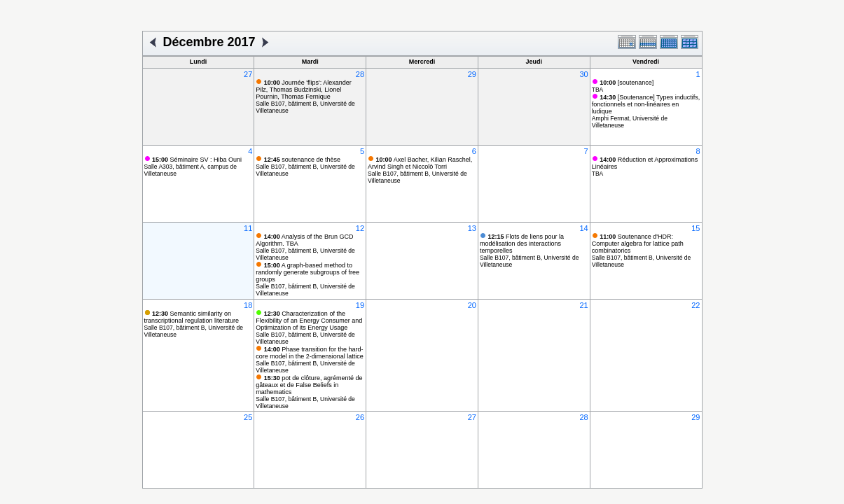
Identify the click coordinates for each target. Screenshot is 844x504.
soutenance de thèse (302, 160)
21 (583, 305)
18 (248, 305)
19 (360, 305)
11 (248, 228)
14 (583, 228)
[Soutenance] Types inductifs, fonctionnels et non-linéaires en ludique (646, 104)
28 (360, 74)
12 (360, 228)
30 (583, 74)
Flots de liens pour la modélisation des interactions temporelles (522, 244)
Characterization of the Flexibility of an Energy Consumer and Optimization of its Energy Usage (309, 321)
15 (696, 228)
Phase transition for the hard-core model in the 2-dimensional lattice (310, 353)
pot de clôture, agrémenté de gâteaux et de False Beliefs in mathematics (309, 385)
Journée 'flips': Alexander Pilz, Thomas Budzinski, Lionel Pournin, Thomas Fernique (304, 90)
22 (696, 305)
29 (472, 74)
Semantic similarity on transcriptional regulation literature (192, 317)
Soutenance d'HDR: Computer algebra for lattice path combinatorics (638, 244)
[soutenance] (627, 83)
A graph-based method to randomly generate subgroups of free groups (307, 272)
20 (472, 305)
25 (248, 417)
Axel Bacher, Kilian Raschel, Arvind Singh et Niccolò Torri (420, 163)
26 (360, 417)
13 (472, 228)
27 (248, 74)
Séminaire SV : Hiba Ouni (197, 160)
